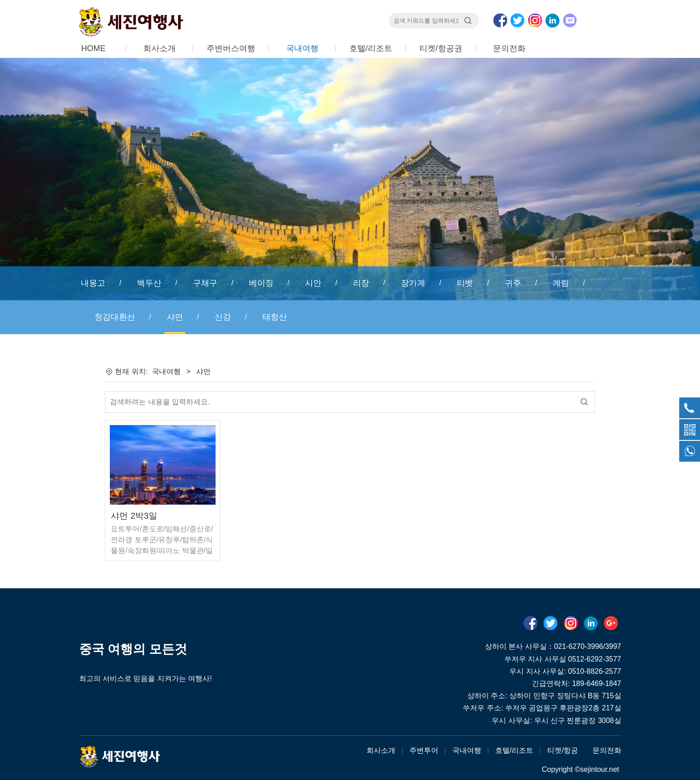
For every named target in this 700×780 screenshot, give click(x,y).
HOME (94, 48)
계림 (561, 283)
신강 (223, 317)
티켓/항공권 (441, 48)
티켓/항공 (563, 750)
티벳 (465, 283)
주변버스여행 (231, 48)
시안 (313, 283)
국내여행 (302, 48)
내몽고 (93, 283)
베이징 (261, 283)
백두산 (149, 283)
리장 (361, 283)
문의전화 (509, 48)
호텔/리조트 (371, 48)
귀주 (513, 283)
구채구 (205, 283)
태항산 (275, 317)
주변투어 (424, 750)
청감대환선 (115, 317)
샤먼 (175, 317)
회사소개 (160, 48)
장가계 (413, 283)
